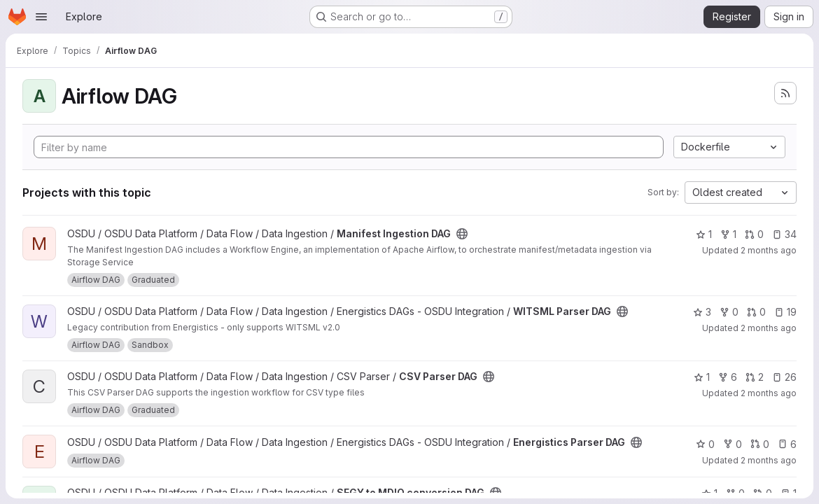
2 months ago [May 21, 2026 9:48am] (769, 393)
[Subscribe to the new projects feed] (785, 93)
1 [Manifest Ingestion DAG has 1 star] (704, 234)
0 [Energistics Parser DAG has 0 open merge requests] (760, 444)
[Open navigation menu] (41, 17)
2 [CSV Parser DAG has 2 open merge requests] (755, 377)
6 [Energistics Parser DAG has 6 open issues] (787, 444)
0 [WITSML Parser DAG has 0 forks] (729, 312)
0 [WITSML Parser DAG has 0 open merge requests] (756, 312)
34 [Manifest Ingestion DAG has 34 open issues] (784, 234)
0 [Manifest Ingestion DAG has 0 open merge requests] (754, 234)
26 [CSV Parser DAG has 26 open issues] (784, 377)
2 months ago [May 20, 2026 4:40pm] (769, 250)
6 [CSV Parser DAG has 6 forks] (728, 377)
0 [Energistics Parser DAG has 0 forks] (733, 444)
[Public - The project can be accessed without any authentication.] (462, 234)
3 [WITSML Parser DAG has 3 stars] (702, 312)
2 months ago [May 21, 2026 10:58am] (769, 328)
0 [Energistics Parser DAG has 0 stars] (705, 444)
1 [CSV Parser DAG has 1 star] (702, 377)
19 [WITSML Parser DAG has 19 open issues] (785, 312)
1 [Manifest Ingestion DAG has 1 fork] (728, 234)
